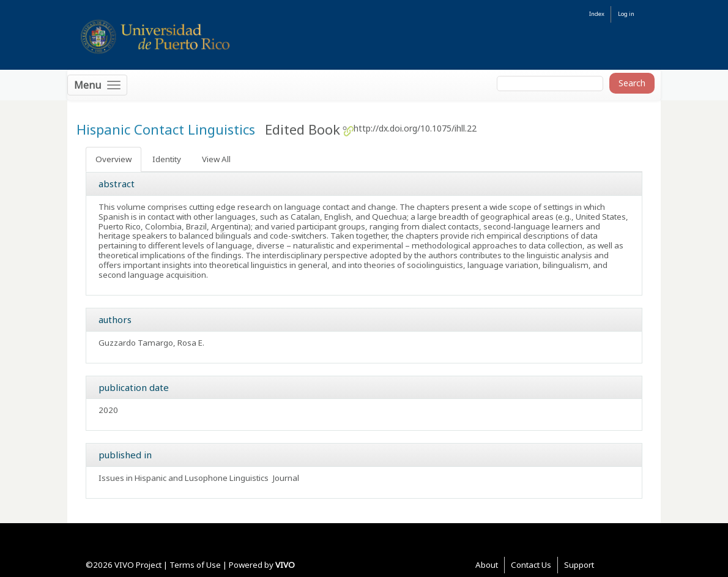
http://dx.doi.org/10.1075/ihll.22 (415, 128)
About (487, 565)
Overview (113, 159)
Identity (167, 159)
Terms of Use (195, 565)
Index (597, 14)
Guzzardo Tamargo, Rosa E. (151, 343)
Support (579, 565)
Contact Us (531, 565)
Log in (626, 14)
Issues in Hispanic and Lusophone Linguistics (184, 478)
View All (216, 159)
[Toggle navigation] (97, 85)
